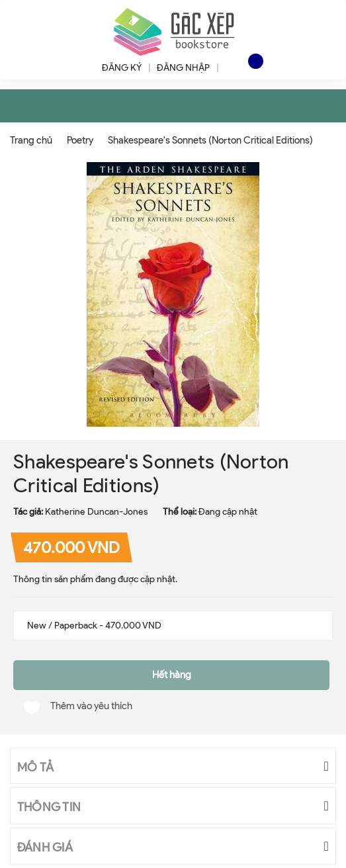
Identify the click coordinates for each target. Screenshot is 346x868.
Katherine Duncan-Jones (96, 512)
